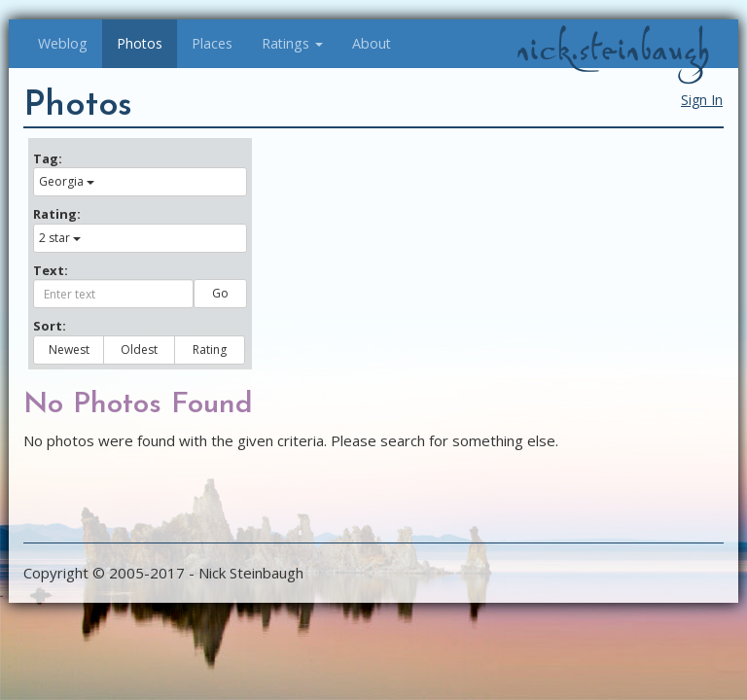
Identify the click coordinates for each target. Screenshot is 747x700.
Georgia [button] (67, 181)
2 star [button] (60, 238)
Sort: (50, 326)
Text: (51, 270)
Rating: (57, 214)
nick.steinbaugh (613, 50)
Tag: (48, 158)
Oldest (139, 350)
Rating (210, 350)
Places (212, 43)
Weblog (63, 43)
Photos (140, 43)
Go (220, 293)
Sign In (702, 100)
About (372, 43)
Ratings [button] (292, 43)
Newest (69, 350)
